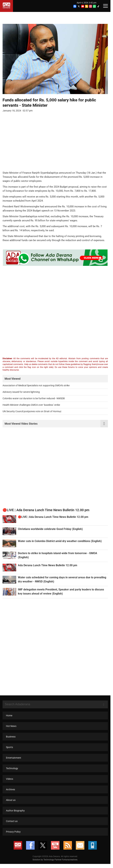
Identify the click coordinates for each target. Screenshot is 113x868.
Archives (10, 793)
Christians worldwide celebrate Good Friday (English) (50, 533)
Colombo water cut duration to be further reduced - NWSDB (34, 401)
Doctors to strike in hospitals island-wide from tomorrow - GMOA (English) (63, 557)
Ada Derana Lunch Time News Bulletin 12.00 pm (48, 569)
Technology (12, 772)
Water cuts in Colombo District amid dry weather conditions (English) (60, 545)
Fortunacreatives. (71, 864)
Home (9, 719)
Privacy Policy (13, 836)
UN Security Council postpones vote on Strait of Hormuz (32, 414)
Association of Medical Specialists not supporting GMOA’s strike (36, 388)
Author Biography (15, 814)
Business (11, 741)
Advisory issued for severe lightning (21, 394)
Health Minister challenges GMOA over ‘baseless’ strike (31, 407)
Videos (10, 783)
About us (11, 804)
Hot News (11, 730)
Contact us (12, 825)
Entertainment (14, 762)
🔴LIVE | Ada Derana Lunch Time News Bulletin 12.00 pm (53, 521)
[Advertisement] (54, 146)
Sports (9, 751)
